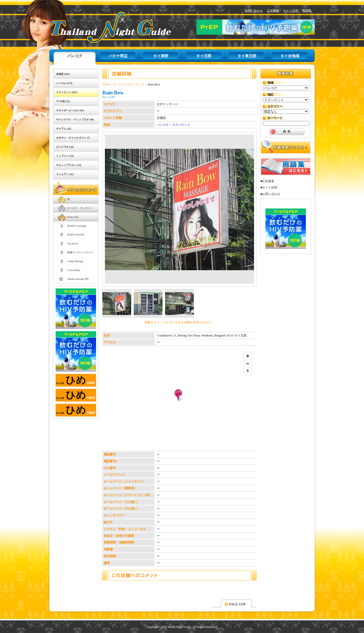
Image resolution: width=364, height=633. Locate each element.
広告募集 (273, 11)
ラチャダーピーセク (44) (70, 110)
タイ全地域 (290, 56)
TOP (105, 85)
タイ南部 (161, 56)
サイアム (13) (64, 129)
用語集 (307, 11)
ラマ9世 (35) (63, 101)
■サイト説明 (269, 187)
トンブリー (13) (65, 156)
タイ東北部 (247, 56)
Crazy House (74, 270)
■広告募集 (267, 181)
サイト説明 (291, 11)
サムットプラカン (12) (69, 165)
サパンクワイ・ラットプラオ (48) (75, 120)
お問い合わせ (254, 11)
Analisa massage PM (78, 279)
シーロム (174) (64, 83)
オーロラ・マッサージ (80, 208)
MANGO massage (77, 226)
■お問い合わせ (270, 194)
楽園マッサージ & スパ (80, 252)
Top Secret (73, 244)
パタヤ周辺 (118, 56)
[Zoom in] (248, 356)
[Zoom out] (248, 364)
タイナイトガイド (99, 27)
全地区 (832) (63, 74)
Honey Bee (73, 217)
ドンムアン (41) (65, 174)
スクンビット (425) (67, 92)
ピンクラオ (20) (65, 147)
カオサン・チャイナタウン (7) (73, 138)
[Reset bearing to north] (248, 371)
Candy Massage (75, 261)
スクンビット (136, 85)
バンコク (75, 56)
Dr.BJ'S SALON (76, 235)
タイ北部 (204, 56)
